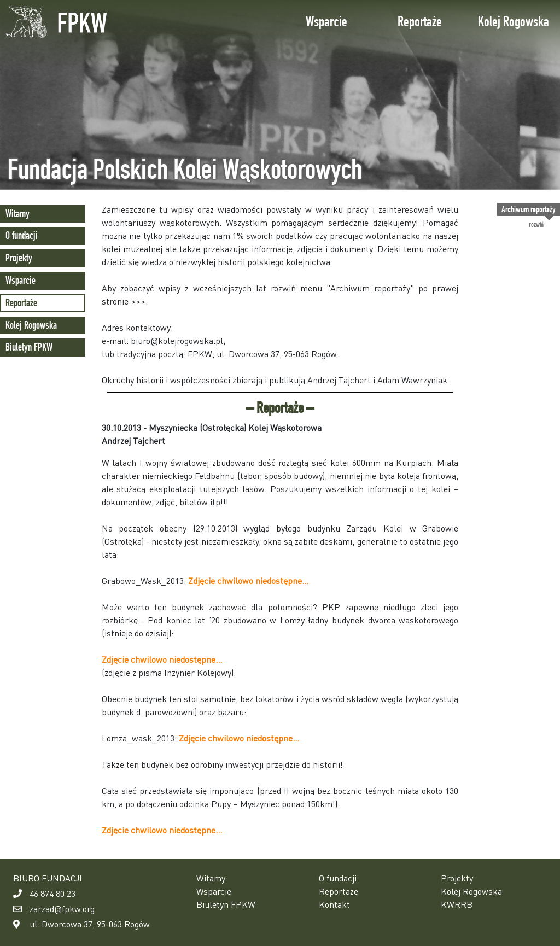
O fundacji (22, 235)
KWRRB (457, 904)
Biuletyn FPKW (29, 347)
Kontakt (334, 904)
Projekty (19, 258)
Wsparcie (326, 21)
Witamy (17, 214)
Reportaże (420, 21)
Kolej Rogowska (514, 21)
